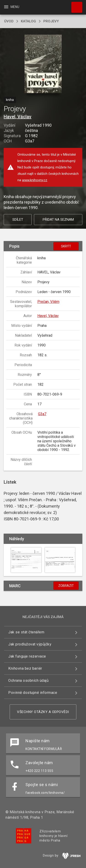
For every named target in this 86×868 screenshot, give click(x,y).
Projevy (51, 21)
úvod (9, 21)
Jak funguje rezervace (27, 656)
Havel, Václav (18, 117)
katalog (28, 21)
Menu (11, 7)
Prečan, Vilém (48, 302)
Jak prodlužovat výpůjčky (30, 644)
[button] (43, 64)
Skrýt (66, 246)
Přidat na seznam (58, 220)
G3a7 (42, 414)
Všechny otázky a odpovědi (43, 712)
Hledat (75, 5)
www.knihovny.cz (35, 180)
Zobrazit (66, 586)
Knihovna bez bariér (25, 668)
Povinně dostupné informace (33, 693)
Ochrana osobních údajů (28, 681)
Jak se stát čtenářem (26, 632)
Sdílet (18, 220)
